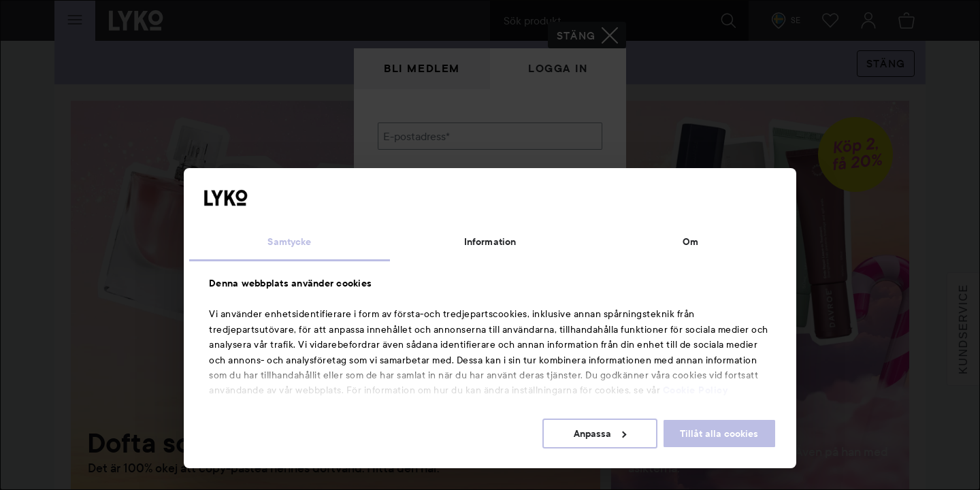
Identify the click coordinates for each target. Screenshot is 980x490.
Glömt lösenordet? (423, 231)
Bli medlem (422, 68)
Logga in (558, 68)
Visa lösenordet (567, 206)
